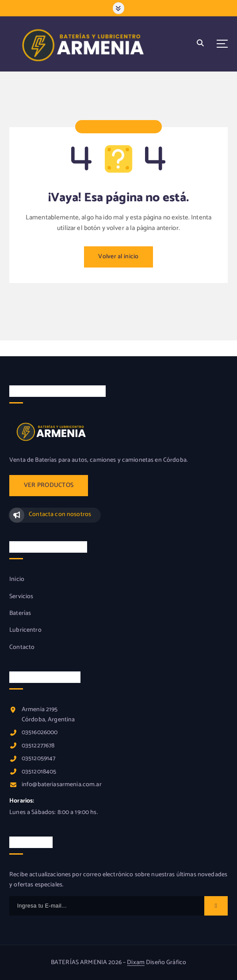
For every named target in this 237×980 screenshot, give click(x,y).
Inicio (17, 580)
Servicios (21, 597)
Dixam (136, 963)
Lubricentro (25, 630)
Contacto (22, 648)
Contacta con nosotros (60, 514)
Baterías (20, 614)
